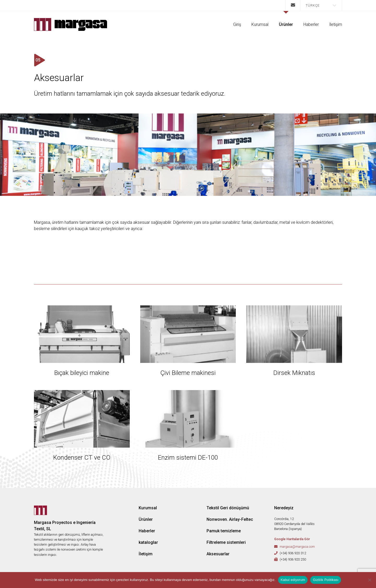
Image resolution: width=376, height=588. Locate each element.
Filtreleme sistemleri (226, 542)
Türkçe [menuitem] (313, 5)
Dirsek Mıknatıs (294, 373)
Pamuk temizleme (224, 531)
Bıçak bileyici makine (82, 373)
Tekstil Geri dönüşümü (228, 508)
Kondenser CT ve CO (82, 458)
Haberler (311, 24)
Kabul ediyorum (293, 580)
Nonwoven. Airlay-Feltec (230, 519)
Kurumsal (260, 24)
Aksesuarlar (218, 554)
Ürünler (286, 24)
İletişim (336, 24)
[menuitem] (321, 5)
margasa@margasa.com (297, 547)
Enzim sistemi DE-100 (188, 458)
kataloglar (148, 542)
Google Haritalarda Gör (292, 539)
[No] (369, 580)
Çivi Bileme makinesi (188, 373)
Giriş (237, 24)
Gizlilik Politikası (326, 580)
